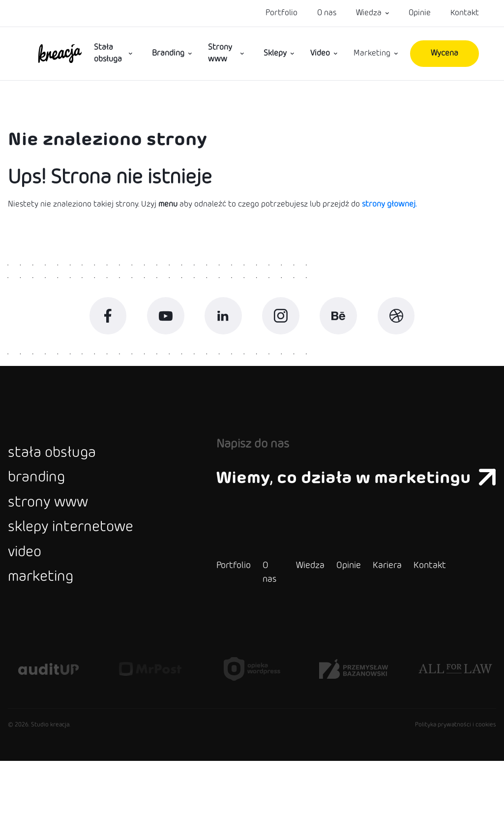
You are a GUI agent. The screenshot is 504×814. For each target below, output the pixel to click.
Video (320, 53)
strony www (57, 535)
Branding (168, 53)
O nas (327, 13)
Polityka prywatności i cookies (456, 778)
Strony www (220, 53)
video (29, 598)
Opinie (420, 13)
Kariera (363, 619)
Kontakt (465, 13)
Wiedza (369, 13)
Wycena (445, 53)
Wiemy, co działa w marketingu (344, 495)
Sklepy (275, 53)
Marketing (372, 53)
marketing (48, 630)
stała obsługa (61, 472)
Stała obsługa (108, 53)
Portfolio (282, 13)
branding (43, 504)
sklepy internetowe (85, 567)
